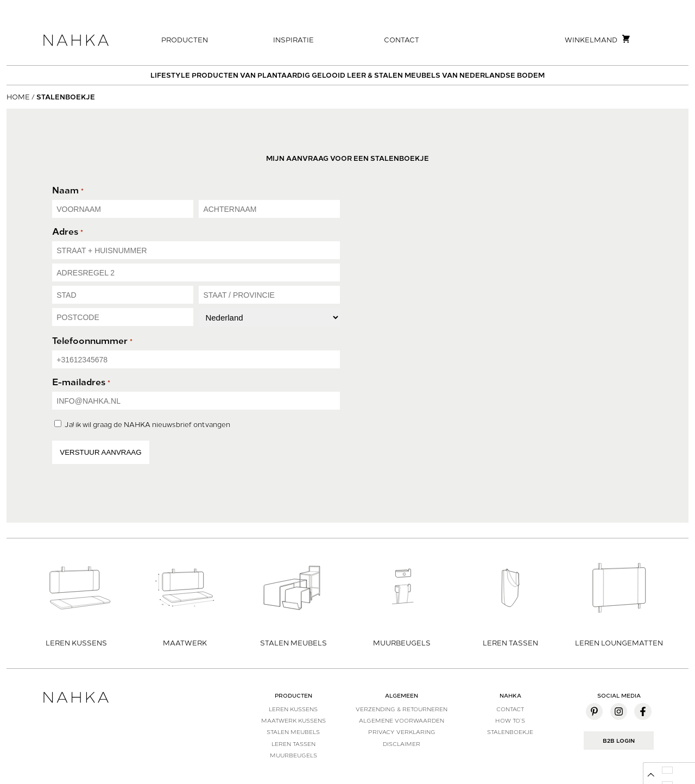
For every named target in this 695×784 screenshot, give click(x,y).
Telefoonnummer (92, 341)
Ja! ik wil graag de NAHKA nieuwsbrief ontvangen (147, 425)
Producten (185, 40)
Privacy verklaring (402, 732)
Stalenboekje (510, 732)
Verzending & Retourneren (402, 709)
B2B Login (619, 741)
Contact (402, 40)
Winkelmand (598, 39)
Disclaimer (402, 744)
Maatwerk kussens (293, 720)
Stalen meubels (293, 732)
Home (18, 97)
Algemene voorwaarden (402, 720)
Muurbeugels (293, 755)
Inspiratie (293, 40)
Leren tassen (293, 744)
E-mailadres (81, 382)
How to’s (510, 720)
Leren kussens (293, 709)
